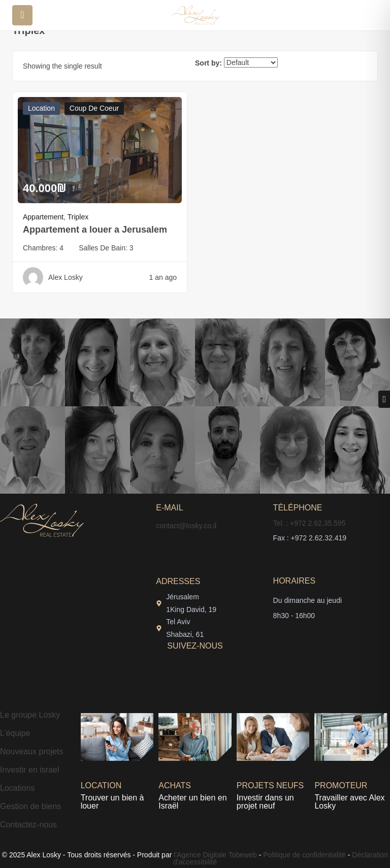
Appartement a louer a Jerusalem (95, 230)
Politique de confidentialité (304, 855)
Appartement (43, 217)
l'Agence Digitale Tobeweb (214, 855)
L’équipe (15, 733)
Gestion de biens (30, 806)
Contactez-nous (28, 825)
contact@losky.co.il (186, 526)
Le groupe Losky (30, 715)
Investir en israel (30, 770)
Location (41, 108)
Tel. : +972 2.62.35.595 (310, 523)
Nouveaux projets (32, 751)
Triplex (78, 217)
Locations (18, 788)
